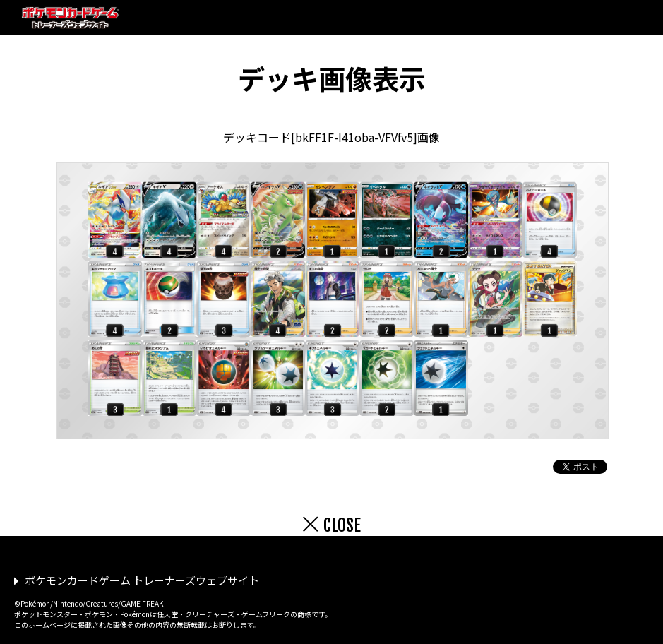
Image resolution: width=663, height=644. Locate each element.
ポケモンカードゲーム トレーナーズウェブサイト (142, 580)
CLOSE (342, 525)
